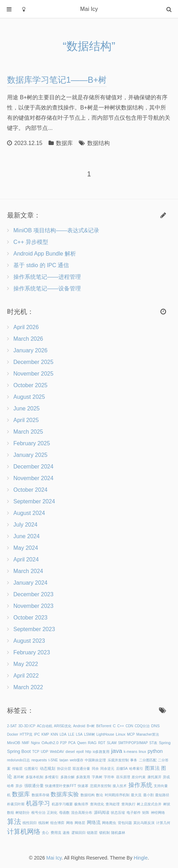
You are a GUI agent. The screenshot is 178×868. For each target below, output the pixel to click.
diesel (70, 752)
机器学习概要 (62, 804)
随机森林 (118, 833)
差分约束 (139, 777)
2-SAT (12, 726)
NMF (26, 743)
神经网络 (158, 813)
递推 (66, 833)
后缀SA (122, 769)
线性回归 (30, 823)
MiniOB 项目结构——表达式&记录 (56, 230)
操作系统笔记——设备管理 (47, 288)
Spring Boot (19, 751)
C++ (121, 726)
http (88, 752)
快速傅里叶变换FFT (61, 786)
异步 (19, 786)
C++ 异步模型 (31, 242)
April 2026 (26, 327)
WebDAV (57, 752)
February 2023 (32, 652)
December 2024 (33, 467)
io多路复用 (101, 752)
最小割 (148, 795)
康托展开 (154, 777)
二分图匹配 (148, 760)
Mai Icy (54, 858)
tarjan (64, 760)
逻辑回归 (78, 833)
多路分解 (68, 777)
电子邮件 (134, 813)
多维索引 (52, 777)
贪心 (45, 833)
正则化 (52, 813)
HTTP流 (26, 734)
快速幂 (83, 786)
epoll (80, 752)
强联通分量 (34, 786)
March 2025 (28, 432)
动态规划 (47, 768)
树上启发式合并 (149, 804)
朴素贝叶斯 (16, 804)
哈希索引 (136, 769)
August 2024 (29, 513)
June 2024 (27, 536)
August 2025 (29, 397)
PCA (72, 743)
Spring (165, 743)
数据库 (64, 143)
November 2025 (33, 374)
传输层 (17, 769)
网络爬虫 (109, 823)
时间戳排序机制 (117, 795)
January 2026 (30, 350)
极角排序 (81, 804)
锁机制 (104, 833)
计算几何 (163, 823)
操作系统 (140, 785)
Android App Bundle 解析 (45, 254)
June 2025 (27, 408)
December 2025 (33, 362)
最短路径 (162, 795)
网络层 (80, 823)
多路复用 (83, 777)
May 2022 (26, 664)
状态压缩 (118, 813)
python (155, 751)
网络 (70, 823)
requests (39, 760)
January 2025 (30, 455)
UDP (44, 752)
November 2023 (33, 606)
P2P (63, 743)
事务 (134, 760)
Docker (13, 734)
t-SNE (53, 760)
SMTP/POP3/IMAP (133, 743)
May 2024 (26, 548)
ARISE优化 (63, 726)
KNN (54, 734)
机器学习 (38, 803)
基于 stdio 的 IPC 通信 (41, 265)
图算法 (152, 768)
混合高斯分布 (82, 813)
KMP (45, 734)
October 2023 (30, 618)
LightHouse (105, 734)
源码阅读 (102, 812)
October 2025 (30, 385)
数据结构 (98, 143)
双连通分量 (81, 769)
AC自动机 (45, 726)
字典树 (97, 777)
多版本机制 (34, 777)
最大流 (136, 795)
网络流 (94, 822)
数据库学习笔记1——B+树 (57, 80)
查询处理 (113, 804)
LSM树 (90, 734)
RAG (92, 743)
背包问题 (125, 823)
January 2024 (30, 583)
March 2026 (28, 339)
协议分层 (64, 769)
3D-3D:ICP (27, 726)
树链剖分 (23, 813)
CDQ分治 (142, 726)
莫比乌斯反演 (144, 823)
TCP (36, 752)
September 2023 (34, 629)
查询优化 (97, 804)
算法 (14, 822)
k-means (131, 752)
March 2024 (28, 571)
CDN (129, 726)
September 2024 (34, 501)
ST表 (154, 743)
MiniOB (14, 743)
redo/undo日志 (18, 760)
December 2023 (33, 594)
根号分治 (38, 813)
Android (79, 726)
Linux (120, 734)
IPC (37, 734)
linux (143, 752)
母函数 (64, 813)
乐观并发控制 (118, 760)
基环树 (19, 777)
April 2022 (26, 676)
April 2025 (26, 420)
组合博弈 (57, 823)
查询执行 (128, 804)
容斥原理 (123, 777)
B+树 (91, 726)
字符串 (109, 777)
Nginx (36, 743)
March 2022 (28, 687)
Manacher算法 (148, 734)
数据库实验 (65, 794)
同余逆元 (107, 769)
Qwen (82, 743)
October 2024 (30, 490)
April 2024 (26, 559)
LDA (63, 734)
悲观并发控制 (101, 786)
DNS (155, 726)
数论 (100, 795)
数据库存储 (40, 795)
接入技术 (120, 786)
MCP (131, 734)
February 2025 (32, 443)
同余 (95, 769)
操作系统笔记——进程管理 (47, 277)
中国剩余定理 (95, 760)
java (117, 751)
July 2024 (26, 525)
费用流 (56, 833)
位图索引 (31, 769)
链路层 (92, 833)
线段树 (44, 823)
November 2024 (33, 478)
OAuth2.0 (50, 743)
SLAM (112, 743)
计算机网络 (24, 832)
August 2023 (29, 641)
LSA (79, 734)
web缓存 (76, 760)
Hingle (141, 858)
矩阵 (146, 813)
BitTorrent (104, 726)
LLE (71, 734)
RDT (102, 743)
